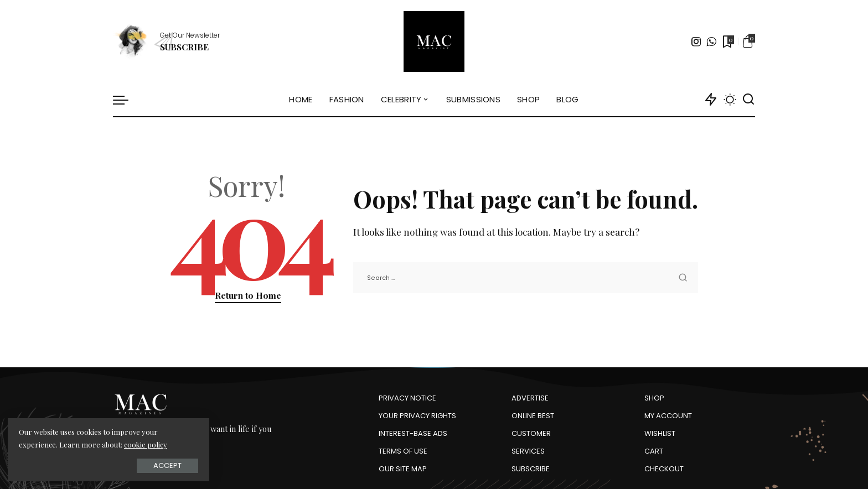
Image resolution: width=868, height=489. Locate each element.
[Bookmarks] (727, 41)
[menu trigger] (126, 100)
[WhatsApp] (711, 41)
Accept (133, 465)
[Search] (748, 100)
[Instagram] (696, 41)
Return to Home (248, 295)
